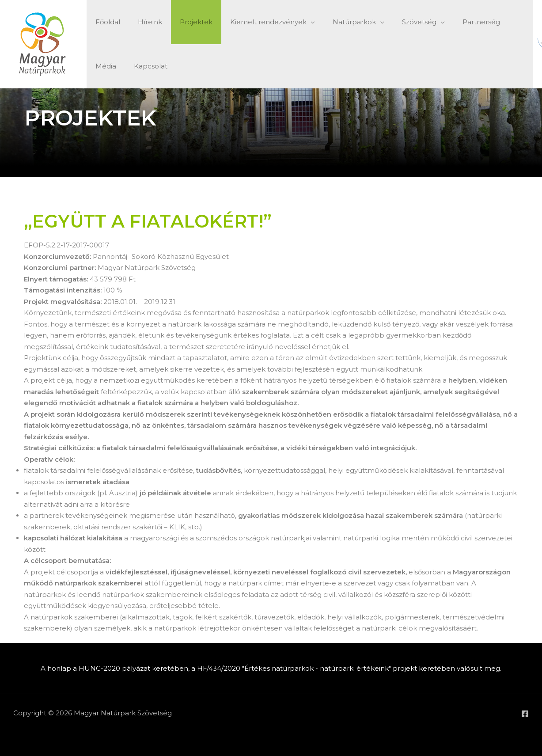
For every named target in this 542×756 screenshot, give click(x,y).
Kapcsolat (110, 66)
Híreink (143, 22)
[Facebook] (525, 714)
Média (495, 22)
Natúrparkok (334, 22)
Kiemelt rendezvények (253, 22)
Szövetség (395, 22)
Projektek (185, 22)
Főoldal (106, 22)
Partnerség (453, 22)
